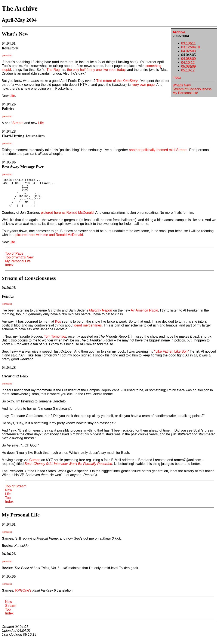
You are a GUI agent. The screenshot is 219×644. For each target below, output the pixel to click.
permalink (7, 56)
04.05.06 (9, 162)
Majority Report (101, 316)
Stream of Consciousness (192, 89)
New (9, 496)
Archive (179, 32)
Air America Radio (144, 316)
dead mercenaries (88, 331)
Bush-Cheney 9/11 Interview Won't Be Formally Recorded (68, 470)
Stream (18, 123)
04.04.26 (9, 104)
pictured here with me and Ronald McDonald (49, 241)
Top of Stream (16, 492)
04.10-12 (188, 63)
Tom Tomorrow (55, 342)
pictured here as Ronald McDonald (67, 218)
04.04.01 (9, 43)
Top (8, 504)
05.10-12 (188, 70)
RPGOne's (23, 596)
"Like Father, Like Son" (172, 357)
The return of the (117, 81)
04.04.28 (9, 131)
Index (177, 78)
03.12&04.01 (191, 47)
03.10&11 (189, 43)
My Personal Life (185, 93)
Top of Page (14, 259)
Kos (58, 327)
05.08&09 (189, 66)
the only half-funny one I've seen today (96, 70)
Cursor (34, 466)
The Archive (20, 8)
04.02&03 (189, 51)
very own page (144, 85)
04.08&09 (189, 59)
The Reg (53, 70)
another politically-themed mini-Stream (158, 150)
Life (12, 96)
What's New (182, 85)
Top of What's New (19, 263)
